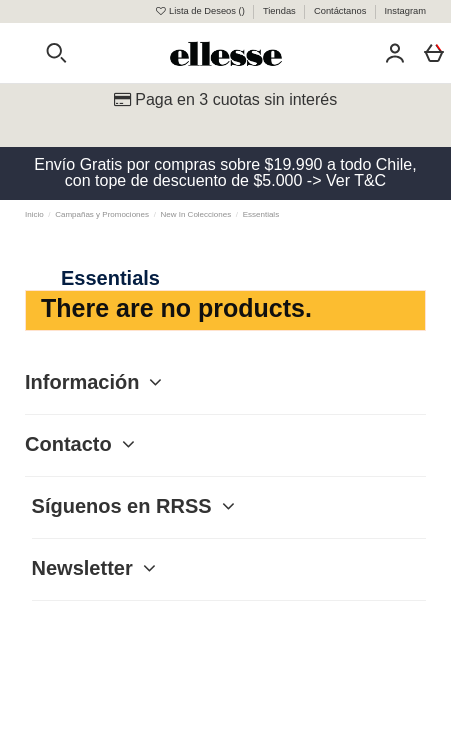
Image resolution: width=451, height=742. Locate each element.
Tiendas (280, 11)
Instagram (405, 11)
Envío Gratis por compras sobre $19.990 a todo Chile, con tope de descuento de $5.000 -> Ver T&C (225, 173)
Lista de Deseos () (200, 11)
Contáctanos (341, 11)
